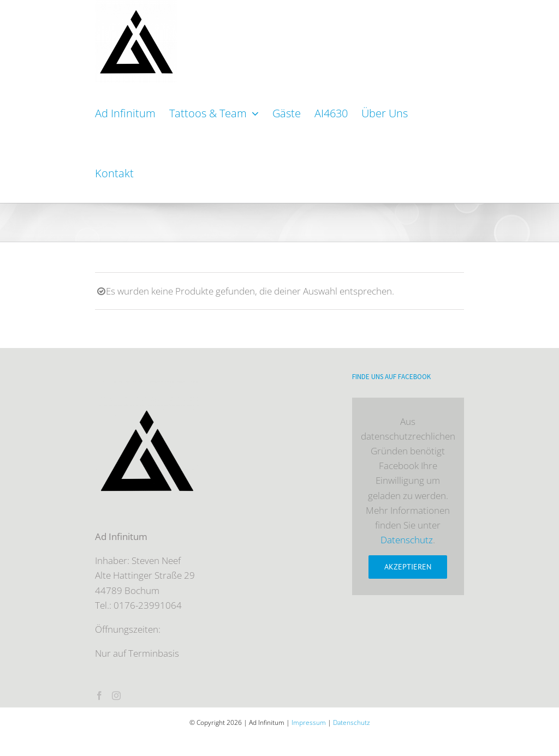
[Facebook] (99, 695)
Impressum (309, 722)
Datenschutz (407, 540)
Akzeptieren (408, 567)
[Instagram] (116, 695)
